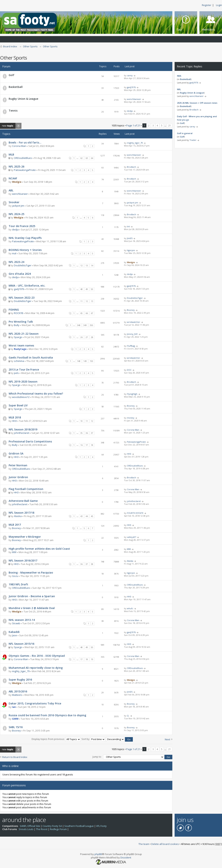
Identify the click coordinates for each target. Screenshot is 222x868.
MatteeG (17, 695)
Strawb (16, 623)
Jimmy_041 (132, 334)
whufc (130, 608)
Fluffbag (131, 346)
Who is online (10, 766)
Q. (128, 716)
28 (92, 337)
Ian (14, 707)
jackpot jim (18, 206)
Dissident (126, 857)
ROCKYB (19, 313)
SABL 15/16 (16, 727)
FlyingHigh (132, 394)
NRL (179, 89)
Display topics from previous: (56, 739)
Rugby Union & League (23, 99)
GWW (15, 719)
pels (16, 373)
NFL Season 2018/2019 (23, 429)
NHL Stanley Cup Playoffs (25, 238)
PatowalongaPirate (25, 170)
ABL (11, 190)
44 (87, 516)
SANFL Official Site (30, 826)
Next (167, 739)
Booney (131, 310)
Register (207, 5)
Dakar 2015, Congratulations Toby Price (35, 703)
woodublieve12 (21, 397)
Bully (17, 325)
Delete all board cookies (165, 844)
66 (87, 313)
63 (87, 158)
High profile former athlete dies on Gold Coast (39, 549)
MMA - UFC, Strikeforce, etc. (27, 286)
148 (79, 361)
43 (81, 516)
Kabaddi (14, 632)
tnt (128, 226)
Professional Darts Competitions (30, 441)
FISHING (14, 310)
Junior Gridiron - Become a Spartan (32, 596)
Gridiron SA (16, 453)
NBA (179, 76)
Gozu (15, 576)
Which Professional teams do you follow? (36, 394)
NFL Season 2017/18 (21, 513)
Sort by (93, 739)
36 (87, 433)
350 (91, 325)
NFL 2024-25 (16, 214)
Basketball (16, 87)
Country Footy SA (52, 826)
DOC (129, 370)
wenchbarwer (134, 99)
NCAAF (13, 178)
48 (81, 289)
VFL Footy (101, 826)
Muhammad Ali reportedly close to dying (36, 668)
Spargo (18, 337)
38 (92, 564)
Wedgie (17, 182)
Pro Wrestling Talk (21, 322)
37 (92, 433)
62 (81, 158)
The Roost (42, 829)
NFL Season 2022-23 (22, 298)
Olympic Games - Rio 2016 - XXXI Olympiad (37, 656)
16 (81, 445)
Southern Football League (79, 826)
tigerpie (131, 250)
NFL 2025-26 (16, 166)
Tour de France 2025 (22, 226)
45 (92, 516)
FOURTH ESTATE (135, 513)
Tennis (13, 111)
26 (81, 337)
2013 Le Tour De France (24, 369)
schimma (19, 361)
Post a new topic (11, 126)
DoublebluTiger (23, 265)
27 (87, 337)
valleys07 (132, 537)
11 (81, 301)
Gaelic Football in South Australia (31, 357)
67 (92, 313)
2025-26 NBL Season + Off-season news (197, 103)
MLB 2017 (15, 525)
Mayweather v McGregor (25, 537)
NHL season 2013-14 (22, 620)
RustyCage (20, 349)
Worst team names (21, 345)
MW (14, 552)
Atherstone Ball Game (23, 501)
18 (92, 445)
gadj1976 (131, 87)
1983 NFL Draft (18, 584)
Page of (133, 125)
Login (219, 5)
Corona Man (19, 146)
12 (81, 266)
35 (81, 433)
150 (91, 361)
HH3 (14, 421)
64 (92, 158)
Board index (10, 46)
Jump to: (97, 757)
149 (85, 361)
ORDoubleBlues (23, 158)
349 (85, 325)
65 (81, 313)
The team (144, 844)
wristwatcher (134, 322)
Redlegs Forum (58, 829)
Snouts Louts (26, 829)
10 (81, 421)
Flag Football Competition (26, 489)
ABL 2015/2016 (18, 691)
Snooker (14, 202)
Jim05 (130, 238)
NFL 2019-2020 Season (23, 382)
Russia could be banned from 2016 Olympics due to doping (47, 715)
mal (14, 253)
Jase (14, 635)
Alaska (18, 516)
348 (79, 325)
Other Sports (30, 46)
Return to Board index (15, 757)
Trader (193, 140)
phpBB (98, 854)
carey (130, 75)
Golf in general (185, 133)
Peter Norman (18, 465)
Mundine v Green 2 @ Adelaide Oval (32, 608)
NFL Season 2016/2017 (23, 560)
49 (87, 289)
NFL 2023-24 (16, 262)
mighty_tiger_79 (135, 143)
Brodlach (132, 167)
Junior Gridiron (18, 477)
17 (87, 445)
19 (92, 659)
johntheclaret (22, 433)
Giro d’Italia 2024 (20, 274)
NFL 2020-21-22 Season (24, 334)
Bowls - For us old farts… (25, 142)
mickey (131, 418)
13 (87, 266)
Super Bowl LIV (18, 405)
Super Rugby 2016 (20, 680)
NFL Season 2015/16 (21, 644)
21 (170, 125)
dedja (130, 111)
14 (92, 266)
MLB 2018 (15, 417)
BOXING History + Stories (25, 250)
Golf (11, 75)
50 (92, 289)
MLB (11, 154)
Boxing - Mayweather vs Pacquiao (31, 573)
